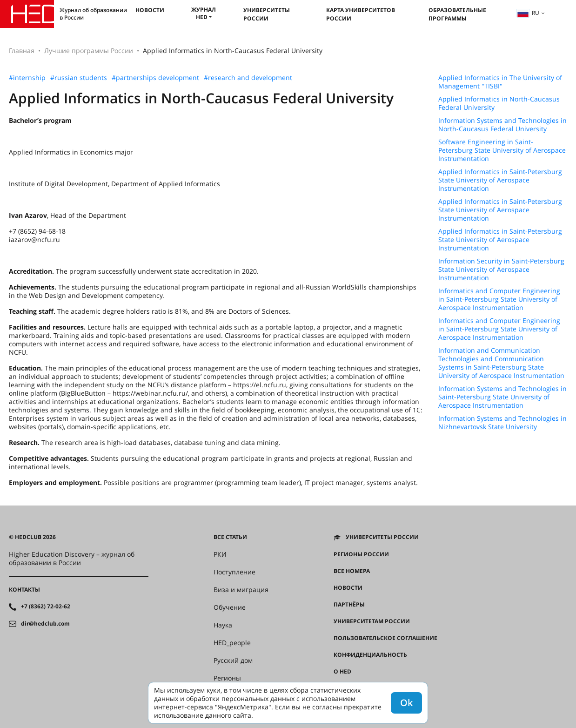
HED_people (232, 643)
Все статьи (230, 537)
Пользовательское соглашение (385, 638)
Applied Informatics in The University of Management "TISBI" (500, 82)
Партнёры (349, 605)
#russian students (79, 78)
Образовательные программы (457, 14)
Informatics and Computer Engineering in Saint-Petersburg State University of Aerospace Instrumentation (499, 299)
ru (528, 13)
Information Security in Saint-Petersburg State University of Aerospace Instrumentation (501, 270)
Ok (406, 703)
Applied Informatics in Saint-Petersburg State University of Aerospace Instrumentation (500, 180)
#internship (27, 78)
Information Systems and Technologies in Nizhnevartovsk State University (502, 423)
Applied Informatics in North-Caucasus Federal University (499, 103)
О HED (342, 672)
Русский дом (233, 661)
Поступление (234, 572)
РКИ (220, 554)
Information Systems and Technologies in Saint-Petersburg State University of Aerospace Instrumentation (502, 397)
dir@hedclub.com (45, 624)
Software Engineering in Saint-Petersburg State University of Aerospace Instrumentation (502, 150)
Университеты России (267, 14)
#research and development (248, 78)
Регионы (227, 678)
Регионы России (361, 554)
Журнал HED (204, 13)
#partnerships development (155, 78)
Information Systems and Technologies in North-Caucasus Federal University (502, 125)
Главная (22, 51)
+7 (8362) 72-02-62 (46, 607)
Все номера (352, 571)
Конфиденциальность (370, 655)
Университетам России (372, 621)
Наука (223, 625)
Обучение (230, 607)
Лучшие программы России (89, 51)
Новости (150, 10)
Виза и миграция (241, 590)
